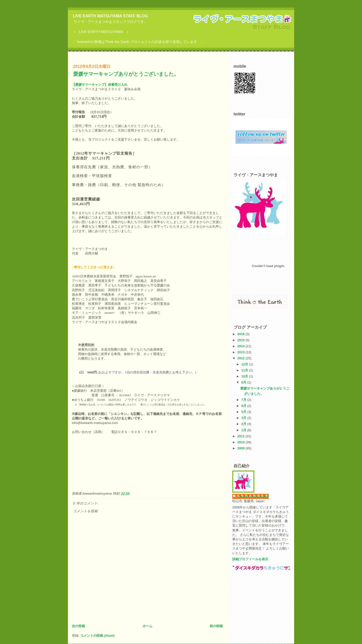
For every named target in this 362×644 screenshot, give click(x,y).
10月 (245, 376)
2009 (241, 448)
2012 (241, 358)
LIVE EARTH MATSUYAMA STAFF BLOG (110, 16)
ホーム (147, 626)
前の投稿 (216, 626)
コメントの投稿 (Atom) (97, 636)
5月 (244, 412)
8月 (244, 382)
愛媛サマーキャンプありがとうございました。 (126, 74)
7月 (244, 400)
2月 (244, 424)
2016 (241, 334)
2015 (241, 340)
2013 (241, 352)
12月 (245, 364)
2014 (241, 346)
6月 (244, 406)
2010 (241, 442)
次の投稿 (78, 626)
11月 (245, 370)
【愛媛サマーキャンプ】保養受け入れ (100, 85)
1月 (244, 430)
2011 (241, 436)
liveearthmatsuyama (253, 496)
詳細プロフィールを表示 (250, 559)
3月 (244, 418)
